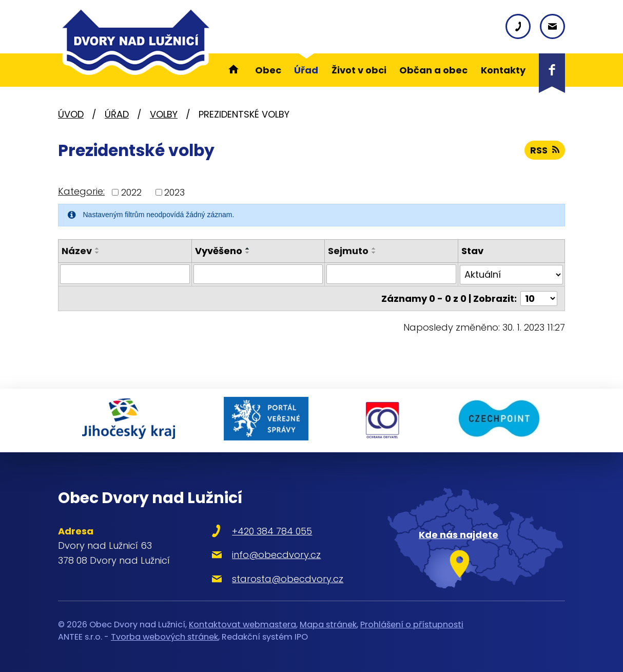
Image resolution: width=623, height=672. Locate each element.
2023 (174, 192)
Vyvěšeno (219, 251)
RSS (545, 150)
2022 (131, 192)
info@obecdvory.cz (276, 555)
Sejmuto (348, 251)
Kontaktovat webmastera (242, 625)
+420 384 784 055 (272, 531)
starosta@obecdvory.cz (288, 579)
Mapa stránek (328, 625)
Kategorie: (81, 191)
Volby (164, 114)
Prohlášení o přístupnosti (412, 625)
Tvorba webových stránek (164, 637)
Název (77, 251)
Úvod (71, 114)
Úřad (117, 114)
